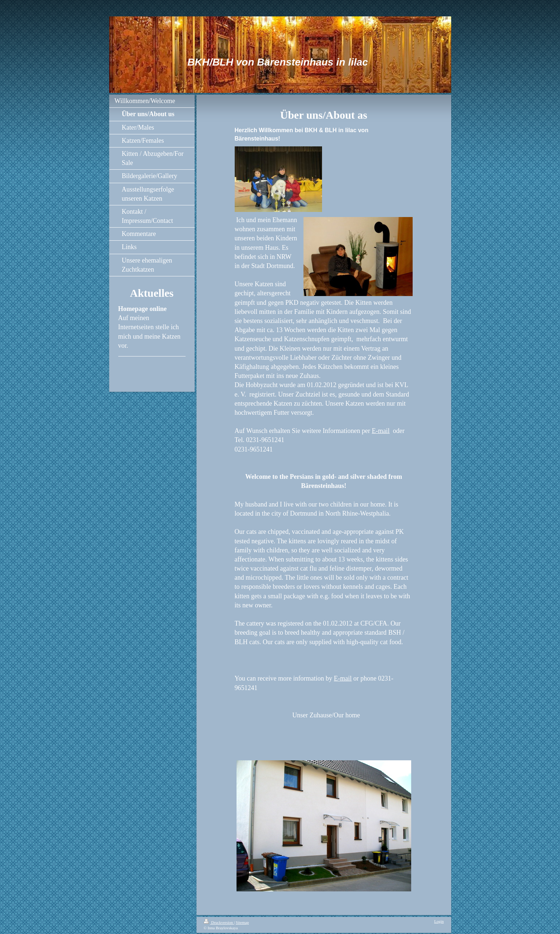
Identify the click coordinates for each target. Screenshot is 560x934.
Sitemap (242, 922)
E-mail (381, 431)
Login (439, 921)
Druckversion (219, 922)
